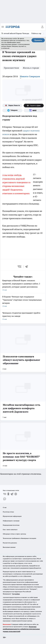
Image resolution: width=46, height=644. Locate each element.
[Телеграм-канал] (12, 110)
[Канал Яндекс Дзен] (34, 106)
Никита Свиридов (30, 76)
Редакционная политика (11, 525)
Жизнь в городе (31, 68)
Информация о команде (11, 521)
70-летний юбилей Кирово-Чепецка (15, 33)
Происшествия (11, 68)
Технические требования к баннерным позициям (20, 538)
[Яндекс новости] (12, 106)
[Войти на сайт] (42, 27)
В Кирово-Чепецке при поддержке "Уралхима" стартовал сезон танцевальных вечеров (23, 302)
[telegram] (27, 267)
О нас (5, 507)
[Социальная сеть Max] (34, 110)
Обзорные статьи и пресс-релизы (14, 534)
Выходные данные (9, 547)
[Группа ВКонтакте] (5, 494)
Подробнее (16, 594)
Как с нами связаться (10, 529)
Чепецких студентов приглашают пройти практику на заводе (23, 316)
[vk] (20, 267)
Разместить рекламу (10, 543)
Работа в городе (38, 33)
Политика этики (8, 512)
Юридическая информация (12, 516)
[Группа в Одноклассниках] (8, 494)
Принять (38, 40)
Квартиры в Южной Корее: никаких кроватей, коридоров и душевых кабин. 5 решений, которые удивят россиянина (23, 285)
